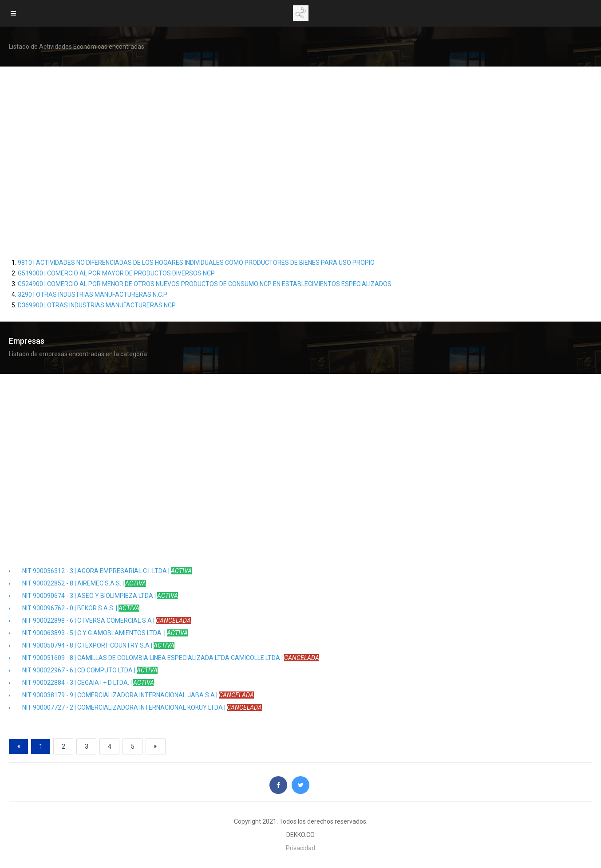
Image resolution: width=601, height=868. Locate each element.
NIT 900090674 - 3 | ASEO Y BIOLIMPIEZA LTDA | (93, 596)
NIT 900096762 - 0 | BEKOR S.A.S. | (74, 608)
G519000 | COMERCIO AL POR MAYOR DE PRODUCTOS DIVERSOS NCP (116, 273)
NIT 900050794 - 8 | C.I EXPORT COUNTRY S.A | (92, 645)
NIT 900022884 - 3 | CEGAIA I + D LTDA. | (81, 683)
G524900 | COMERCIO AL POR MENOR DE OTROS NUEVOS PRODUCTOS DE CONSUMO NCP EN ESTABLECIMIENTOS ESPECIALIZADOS (205, 284)
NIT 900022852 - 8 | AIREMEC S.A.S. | (77, 583)
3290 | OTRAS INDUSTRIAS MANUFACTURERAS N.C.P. (93, 295)
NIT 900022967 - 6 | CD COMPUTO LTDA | (83, 670)
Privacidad (300, 848)
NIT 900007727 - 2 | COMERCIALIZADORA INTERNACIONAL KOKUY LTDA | (135, 707)
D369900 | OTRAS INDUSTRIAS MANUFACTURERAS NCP (97, 305)
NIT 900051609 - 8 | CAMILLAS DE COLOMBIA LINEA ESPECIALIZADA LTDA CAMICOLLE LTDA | (164, 658)
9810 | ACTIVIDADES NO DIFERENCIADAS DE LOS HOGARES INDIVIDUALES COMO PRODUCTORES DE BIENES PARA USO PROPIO (196, 263)
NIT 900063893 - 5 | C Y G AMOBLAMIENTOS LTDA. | (98, 633)
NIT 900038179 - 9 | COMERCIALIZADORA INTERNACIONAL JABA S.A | (131, 695)
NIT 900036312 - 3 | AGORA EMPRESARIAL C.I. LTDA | (100, 571)
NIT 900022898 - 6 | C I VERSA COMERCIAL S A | (100, 621)
